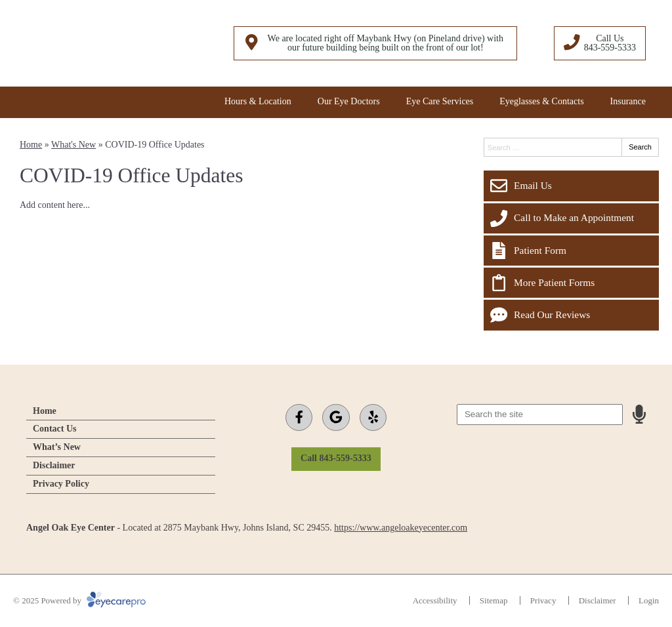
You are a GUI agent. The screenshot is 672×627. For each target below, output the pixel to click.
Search (640, 147)
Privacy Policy (61, 484)
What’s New (57, 447)
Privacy (543, 600)
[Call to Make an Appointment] (571, 218)
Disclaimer (54, 465)
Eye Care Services (440, 101)
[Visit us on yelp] (373, 417)
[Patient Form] (571, 251)
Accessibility (435, 600)
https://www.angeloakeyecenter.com (401, 528)
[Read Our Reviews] (571, 315)
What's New (73, 145)
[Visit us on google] (336, 417)
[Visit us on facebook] (299, 417)
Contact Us (55, 429)
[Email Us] (571, 186)
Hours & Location (258, 101)
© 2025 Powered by (79, 600)
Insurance (628, 101)
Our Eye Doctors (349, 101)
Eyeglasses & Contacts (541, 101)
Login (649, 600)
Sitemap (494, 600)
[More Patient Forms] (571, 283)
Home (31, 145)
